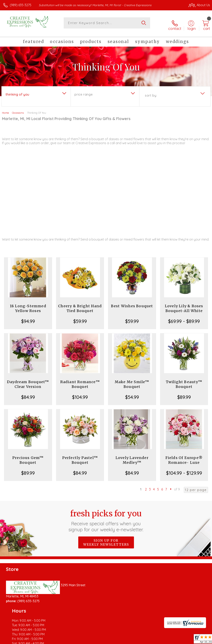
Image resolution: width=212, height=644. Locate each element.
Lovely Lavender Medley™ (132, 457)
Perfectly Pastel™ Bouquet (80, 457)
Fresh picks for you (106, 517)
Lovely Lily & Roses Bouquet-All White (184, 305)
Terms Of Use (119, 636)
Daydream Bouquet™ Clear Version (28, 381)
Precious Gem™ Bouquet (28, 457)
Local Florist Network (171, 636)
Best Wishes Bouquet (132, 302)
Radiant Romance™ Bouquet (80, 381)
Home (5, 109)
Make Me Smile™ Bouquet (132, 381)
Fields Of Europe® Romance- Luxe (184, 457)
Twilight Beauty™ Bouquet (184, 381)
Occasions (18, 109)
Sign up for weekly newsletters (106, 539)
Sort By (151, 92)
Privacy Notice (142, 636)
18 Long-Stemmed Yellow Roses (28, 305)
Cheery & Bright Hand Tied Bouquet (80, 305)
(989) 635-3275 (21, 5)
